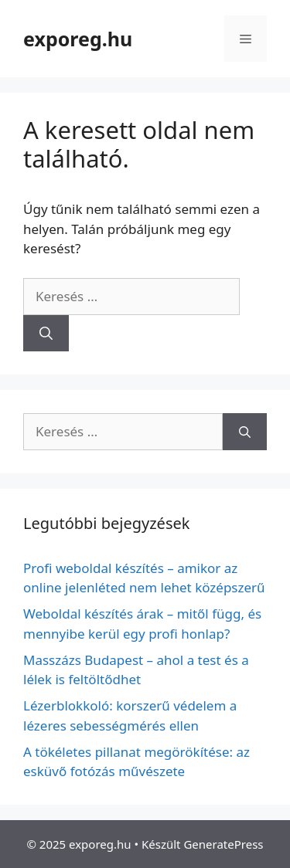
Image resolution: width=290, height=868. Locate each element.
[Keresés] (46, 334)
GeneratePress (223, 844)
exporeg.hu (78, 39)
